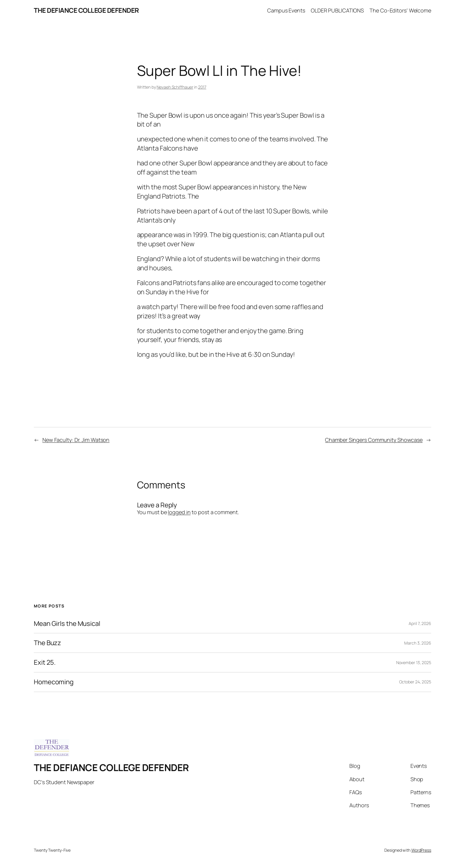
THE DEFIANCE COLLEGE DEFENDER (86, 10)
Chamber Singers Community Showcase (374, 440)
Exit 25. (45, 662)
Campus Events (286, 10)
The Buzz (47, 643)
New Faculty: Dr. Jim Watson (76, 440)
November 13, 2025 (414, 662)
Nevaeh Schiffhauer (175, 87)
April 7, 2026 (420, 623)
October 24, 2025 (415, 682)
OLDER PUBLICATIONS (337, 10)
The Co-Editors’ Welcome (400, 10)
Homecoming (54, 682)
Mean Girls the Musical (67, 624)
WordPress (421, 850)
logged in (179, 512)
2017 (202, 87)
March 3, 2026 (418, 643)
